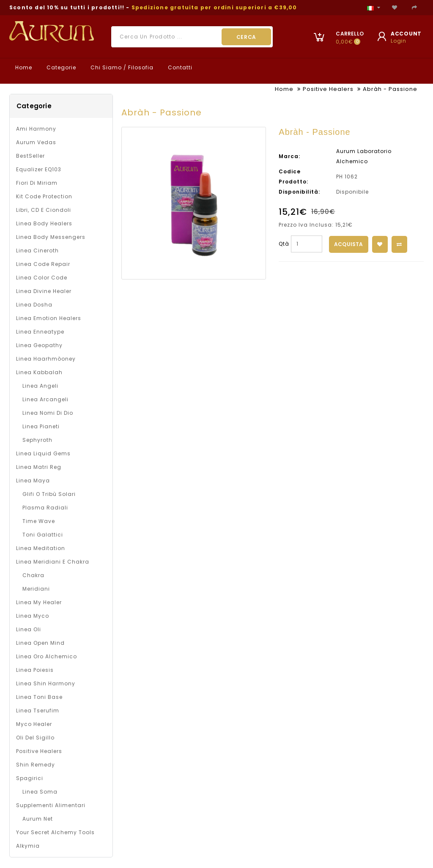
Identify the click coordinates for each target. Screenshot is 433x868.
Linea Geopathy (39, 345)
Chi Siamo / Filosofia (121, 67)
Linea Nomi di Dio (48, 413)
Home (23, 67)
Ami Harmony (36, 129)
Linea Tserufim (38, 711)
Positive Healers (328, 89)
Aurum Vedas (36, 142)
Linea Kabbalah (39, 372)
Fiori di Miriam (37, 183)
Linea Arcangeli (45, 399)
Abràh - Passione (390, 89)
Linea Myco (33, 616)
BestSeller (30, 156)
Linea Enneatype (40, 332)
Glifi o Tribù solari (49, 494)
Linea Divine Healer (44, 291)
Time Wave (39, 521)
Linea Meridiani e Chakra (53, 562)
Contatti (179, 67)
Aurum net (38, 819)
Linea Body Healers (44, 223)
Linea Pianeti (41, 426)
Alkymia (28, 846)
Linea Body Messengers (51, 237)
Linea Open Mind (40, 643)
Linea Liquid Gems (43, 453)
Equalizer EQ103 (39, 169)
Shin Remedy (36, 765)
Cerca (246, 37)
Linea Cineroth (37, 251)
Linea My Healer (39, 602)
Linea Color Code (42, 278)
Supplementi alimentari (51, 805)
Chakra (33, 575)
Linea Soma (40, 792)
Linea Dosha (34, 305)
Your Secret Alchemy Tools (55, 832)
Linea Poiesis (35, 670)
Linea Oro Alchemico (47, 656)
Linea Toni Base (39, 697)
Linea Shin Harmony (46, 683)
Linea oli (29, 629)
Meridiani (36, 589)
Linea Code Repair (43, 264)
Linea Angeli (40, 386)
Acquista (349, 244)
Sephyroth (37, 440)
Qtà (284, 244)
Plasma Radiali (45, 508)
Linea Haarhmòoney (46, 359)
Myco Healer (34, 724)
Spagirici (30, 778)
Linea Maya (33, 481)
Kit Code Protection (44, 196)
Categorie (60, 67)
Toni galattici (43, 535)
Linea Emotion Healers (49, 318)
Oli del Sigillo (35, 738)
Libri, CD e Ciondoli (44, 210)
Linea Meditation (41, 548)
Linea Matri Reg (39, 467)
